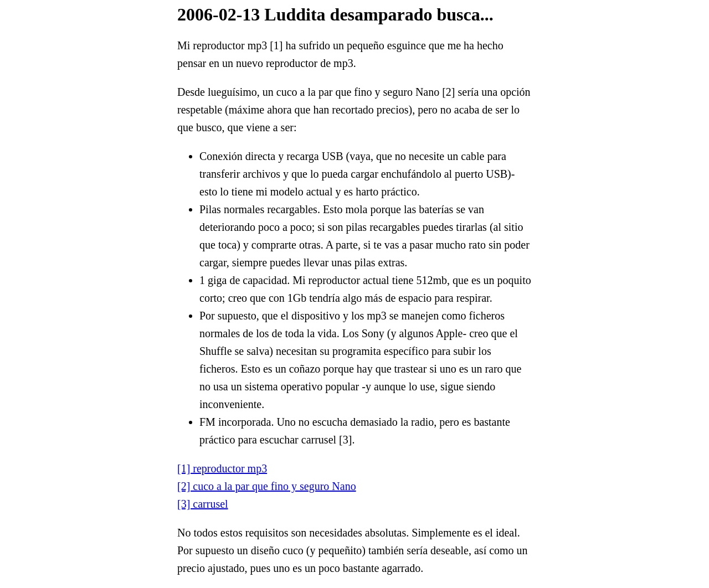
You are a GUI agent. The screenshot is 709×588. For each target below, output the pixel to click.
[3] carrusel (203, 504)
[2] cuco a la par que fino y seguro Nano (267, 486)
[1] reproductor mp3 (222, 468)
